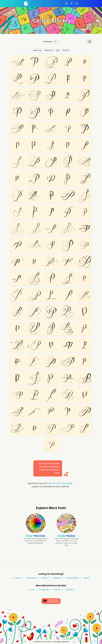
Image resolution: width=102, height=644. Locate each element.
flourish (66, 50)
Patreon (45, 578)
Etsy (33, 589)
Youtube (69, 589)
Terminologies (72, 578)
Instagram (44, 589)
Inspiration (31, 578)
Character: (48, 42)
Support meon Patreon (51, 601)
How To (18, 578)
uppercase (37, 50)
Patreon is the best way (59, 483)
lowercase (49, 50)
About (86, 578)
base (58, 50)
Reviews (57, 578)
